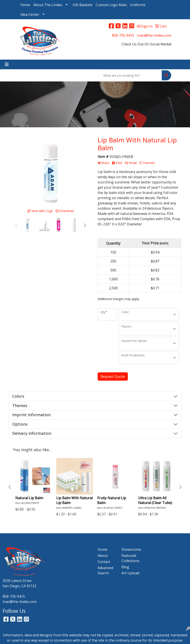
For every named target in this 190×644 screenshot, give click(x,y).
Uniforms (138, 5)
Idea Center (30, 14)
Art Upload (130, 573)
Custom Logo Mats (111, 5)
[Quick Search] (130, 75)
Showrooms (131, 549)
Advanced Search (105, 570)
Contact (104, 562)
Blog (125, 567)
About (103, 556)
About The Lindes (48, 5)
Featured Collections (130, 558)
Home (25, 5)
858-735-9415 (123, 35)
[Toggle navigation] (7, 64)
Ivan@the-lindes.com (154, 35)
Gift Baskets (83, 5)
